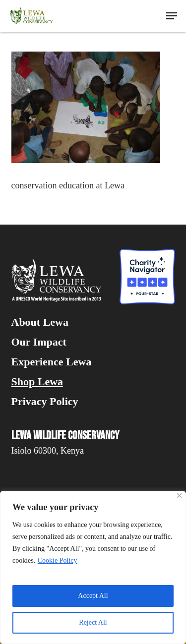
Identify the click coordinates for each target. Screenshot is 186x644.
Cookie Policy (58, 560)
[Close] (179, 496)
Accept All (93, 596)
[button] (172, 16)
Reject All (93, 622)
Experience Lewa (52, 362)
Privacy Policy (45, 402)
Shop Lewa (37, 382)
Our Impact (39, 342)
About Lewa (40, 322)
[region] (93, 567)
